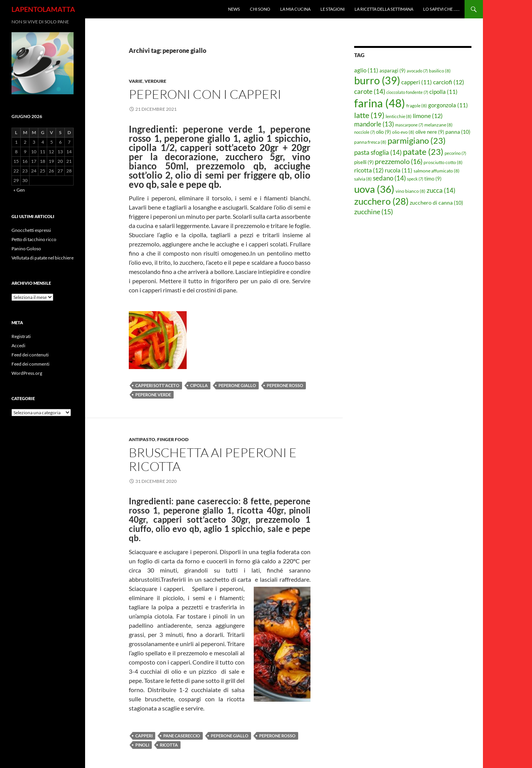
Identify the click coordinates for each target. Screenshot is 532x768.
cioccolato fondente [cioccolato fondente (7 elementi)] (407, 92)
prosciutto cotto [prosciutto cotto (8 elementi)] (443, 162)
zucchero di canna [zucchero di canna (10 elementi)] (436, 203)
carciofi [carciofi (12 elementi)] (449, 82)
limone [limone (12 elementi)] (428, 116)
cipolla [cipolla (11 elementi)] (443, 92)
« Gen (19, 190)
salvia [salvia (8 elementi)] (363, 179)
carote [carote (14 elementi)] (370, 91)
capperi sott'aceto (157, 385)
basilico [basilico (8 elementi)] (440, 71)
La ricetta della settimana (384, 9)
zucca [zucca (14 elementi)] (441, 190)
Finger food (173, 439)
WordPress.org (27, 373)
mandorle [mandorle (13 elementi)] (374, 124)
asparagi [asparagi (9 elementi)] (392, 71)
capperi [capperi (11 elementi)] (417, 82)
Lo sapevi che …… (441, 9)
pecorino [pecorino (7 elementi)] (455, 153)
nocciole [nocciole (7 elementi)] (365, 132)
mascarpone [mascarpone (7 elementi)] (409, 125)
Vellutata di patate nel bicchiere (43, 258)
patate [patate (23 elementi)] (423, 152)
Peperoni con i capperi (205, 94)
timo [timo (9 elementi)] (433, 179)
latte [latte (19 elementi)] (369, 115)
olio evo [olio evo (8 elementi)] (403, 132)
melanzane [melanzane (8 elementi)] (438, 125)
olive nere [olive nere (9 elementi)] (430, 132)
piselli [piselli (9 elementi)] (364, 162)
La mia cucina (295, 9)
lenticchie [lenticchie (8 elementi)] (399, 116)
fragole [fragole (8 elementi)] (417, 106)
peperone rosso (285, 385)
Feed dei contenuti (30, 355)
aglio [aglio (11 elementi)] (366, 70)
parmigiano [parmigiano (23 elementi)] (417, 140)
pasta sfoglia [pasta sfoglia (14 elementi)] (378, 152)
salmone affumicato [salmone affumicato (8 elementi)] (437, 171)
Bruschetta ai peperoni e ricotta (213, 459)
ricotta (169, 745)
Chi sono (260, 9)
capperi (144, 736)
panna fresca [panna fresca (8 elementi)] (370, 142)
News (234, 9)
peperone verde (153, 395)
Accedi (18, 345)
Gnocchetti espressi (31, 230)
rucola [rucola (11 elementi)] (399, 170)
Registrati (21, 336)
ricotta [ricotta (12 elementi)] (369, 170)
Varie (136, 81)
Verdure (155, 81)
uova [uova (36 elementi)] (374, 189)
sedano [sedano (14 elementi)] (389, 178)
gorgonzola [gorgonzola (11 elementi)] (448, 105)
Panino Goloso (26, 249)
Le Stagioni (332, 9)
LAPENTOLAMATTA (43, 9)
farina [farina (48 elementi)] (380, 103)
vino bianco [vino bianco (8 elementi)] (410, 191)
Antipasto (142, 439)
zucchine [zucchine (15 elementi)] (374, 212)
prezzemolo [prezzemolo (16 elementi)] (399, 161)
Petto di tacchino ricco (34, 239)
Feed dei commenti (30, 364)
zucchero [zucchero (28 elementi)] (381, 201)
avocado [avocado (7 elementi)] (417, 71)
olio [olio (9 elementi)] (383, 132)
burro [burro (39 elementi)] (377, 80)
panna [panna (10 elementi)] (458, 132)
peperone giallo (237, 385)
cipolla (199, 385)
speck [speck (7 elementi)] (415, 179)
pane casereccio (182, 736)
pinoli (142, 745)
